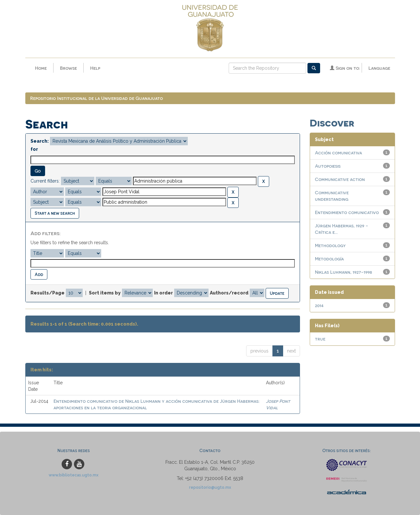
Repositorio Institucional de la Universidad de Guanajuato (96, 98)
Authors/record (229, 293)
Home (41, 68)
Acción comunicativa (338, 153)
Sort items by (105, 293)
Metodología (329, 259)
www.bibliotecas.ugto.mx (74, 475)
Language (379, 68)
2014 (319, 305)
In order (163, 293)
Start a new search (55, 213)
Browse (68, 68)
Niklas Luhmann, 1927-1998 (343, 272)
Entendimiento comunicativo (347, 212)
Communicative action (340, 179)
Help (95, 68)
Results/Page (48, 293)
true (320, 339)
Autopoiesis (328, 166)
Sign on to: (345, 68)
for (34, 149)
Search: (40, 141)
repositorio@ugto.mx (210, 487)
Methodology (330, 245)
